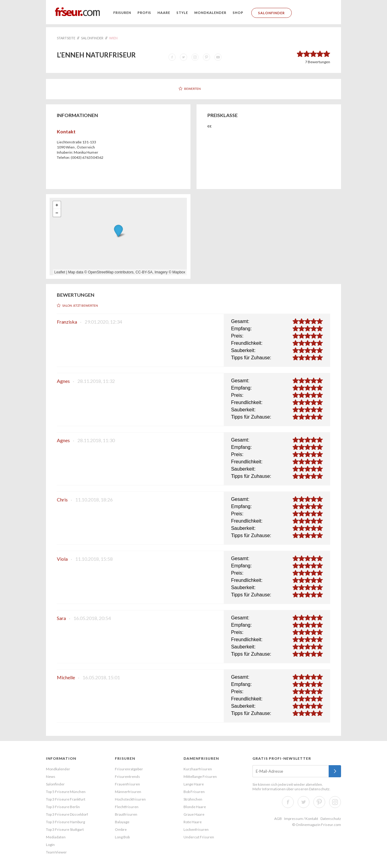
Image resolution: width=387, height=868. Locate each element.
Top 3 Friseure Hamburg (65, 822)
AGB (278, 819)
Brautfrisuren (126, 814)
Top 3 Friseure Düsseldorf (67, 814)
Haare (164, 13)
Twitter (304, 802)
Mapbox (179, 272)
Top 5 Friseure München (66, 792)
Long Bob (122, 837)
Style (182, 13)
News (51, 777)
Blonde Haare (195, 807)
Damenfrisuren (201, 758)
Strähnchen (193, 799)
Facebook (288, 802)
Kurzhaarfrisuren (198, 769)
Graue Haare (194, 814)
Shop (238, 13)
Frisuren (122, 13)
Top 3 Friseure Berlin (63, 807)
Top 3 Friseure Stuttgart (65, 829)
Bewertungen (318, 62)
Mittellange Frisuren (200, 777)
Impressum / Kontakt (301, 819)
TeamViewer (56, 852)
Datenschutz (319, 789)
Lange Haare (194, 784)
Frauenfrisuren (127, 784)
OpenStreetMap (101, 272)
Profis (144, 13)
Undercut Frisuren (199, 837)
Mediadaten (56, 837)
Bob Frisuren (194, 792)
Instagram (335, 802)
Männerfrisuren (128, 792)
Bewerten (192, 89)
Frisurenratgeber (129, 769)
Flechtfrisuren (127, 807)
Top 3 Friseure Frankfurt (66, 799)
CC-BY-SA (144, 272)
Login (50, 845)
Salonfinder (272, 13)
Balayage (122, 822)
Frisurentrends (127, 777)
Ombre (121, 829)
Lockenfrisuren (196, 829)
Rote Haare (193, 822)
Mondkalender (210, 13)
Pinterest (319, 802)
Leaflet (60, 272)
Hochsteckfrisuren (130, 799)
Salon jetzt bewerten (80, 305)
